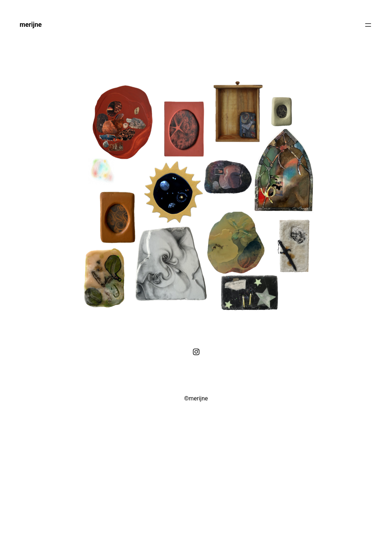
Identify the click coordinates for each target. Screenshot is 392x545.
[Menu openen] (368, 25)
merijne (31, 24)
